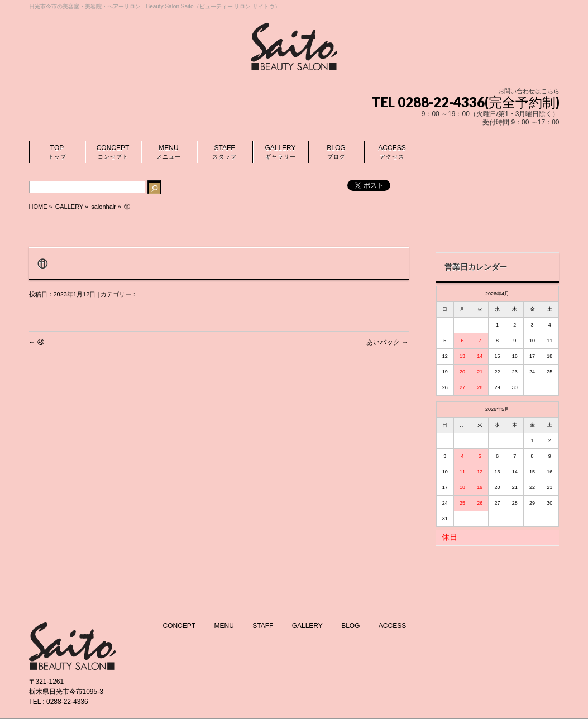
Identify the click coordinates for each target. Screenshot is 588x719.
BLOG (350, 626)
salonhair (104, 207)
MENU (224, 626)
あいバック (387, 342)
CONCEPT (180, 626)
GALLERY (307, 626)
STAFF (263, 626)
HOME (38, 207)
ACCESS (392, 626)
